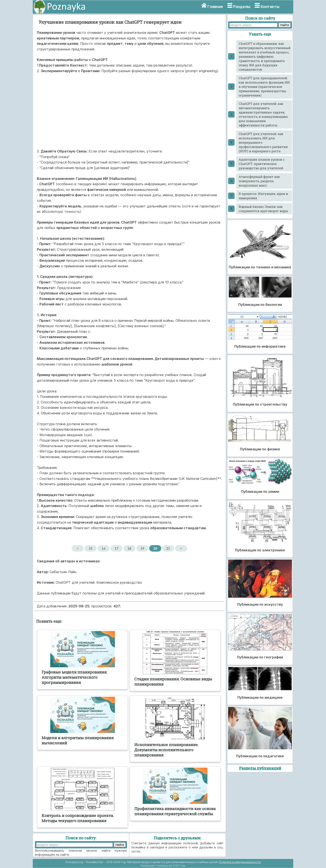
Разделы (242, 7)
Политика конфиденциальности (240, 862)
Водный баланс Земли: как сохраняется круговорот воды (263, 209)
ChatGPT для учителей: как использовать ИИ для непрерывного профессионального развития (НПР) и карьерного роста (263, 142)
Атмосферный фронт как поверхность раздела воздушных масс (259, 181)
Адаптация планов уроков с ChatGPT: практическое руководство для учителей (262, 164)
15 (90, 548)
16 (103, 548)
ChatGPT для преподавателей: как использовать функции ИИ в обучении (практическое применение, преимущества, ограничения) (264, 87)
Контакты (270, 7)
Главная (215, 7)
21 (168, 548)
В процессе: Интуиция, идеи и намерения (263, 196)
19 (142, 548)
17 (116, 548)
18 (129, 548)
